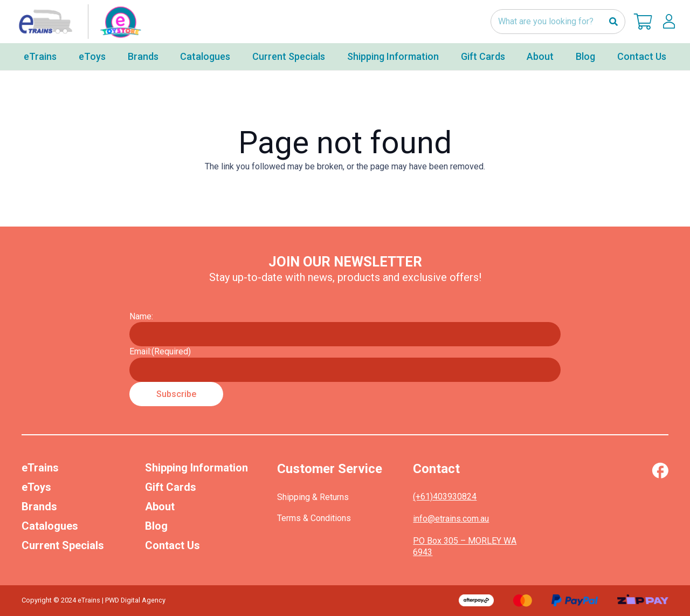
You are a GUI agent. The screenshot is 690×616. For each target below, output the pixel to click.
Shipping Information (196, 468)
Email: (160, 351)
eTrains (40, 468)
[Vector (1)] (660, 470)
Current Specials (63, 545)
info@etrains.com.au (451, 519)
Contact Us (172, 545)
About (160, 507)
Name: (141, 316)
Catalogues (50, 526)
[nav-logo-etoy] (78, 22)
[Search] (613, 22)
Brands (39, 507)
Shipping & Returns (313, 497)
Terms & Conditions (314, 518)
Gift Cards (171, 487)
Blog (156, 526)
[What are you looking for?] (558, 22)
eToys (36, 487)
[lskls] (669, 22)
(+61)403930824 (445, 497)
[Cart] (643, 22)
